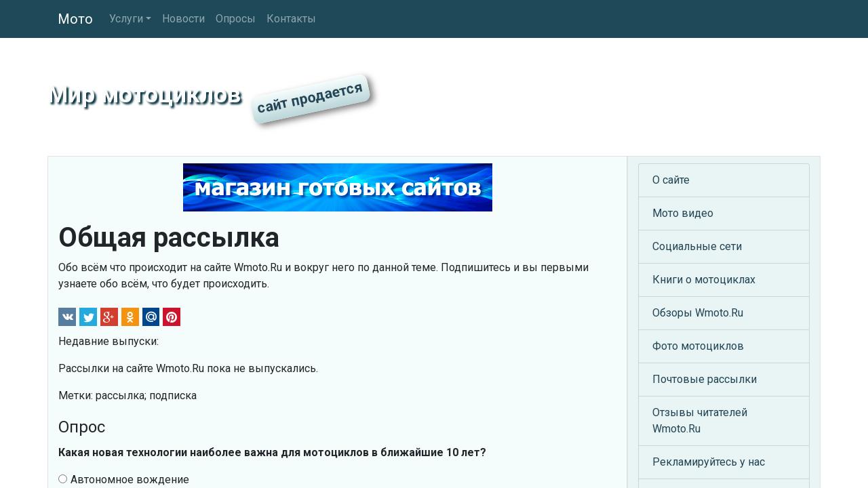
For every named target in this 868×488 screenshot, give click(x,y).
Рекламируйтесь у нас (709, 462)
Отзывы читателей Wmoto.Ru (700, 421)
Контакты (291, 19)
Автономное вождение (124, 480)
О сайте (671, 180)
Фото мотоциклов (698, 346)
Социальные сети (697, 246)
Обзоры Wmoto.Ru (698, 313)
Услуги (126, 19)
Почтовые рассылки (705, 379)
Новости (183, 19)
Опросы (236, 19)
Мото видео (683, 213)
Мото (75, 19)
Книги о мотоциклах (704, 280)
